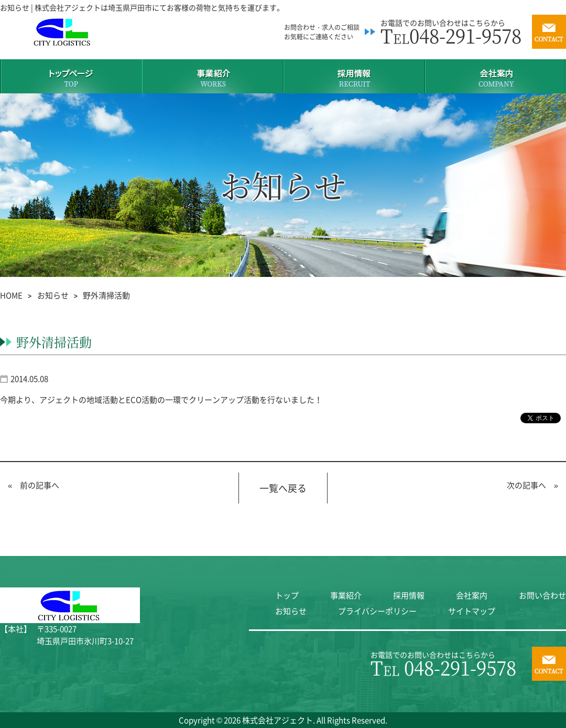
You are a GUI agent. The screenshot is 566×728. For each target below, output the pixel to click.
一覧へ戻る (283, 488)
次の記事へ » (532, 485)
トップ (287, 595)
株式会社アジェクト (277, 720)
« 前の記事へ (34, 485)
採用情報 (409, 595)
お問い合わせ (542, 595)
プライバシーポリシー (377, 611)
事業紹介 (346, 595)
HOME (11, 295)
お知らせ (53, 295)
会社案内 (472, 595)
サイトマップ (472, 611)
